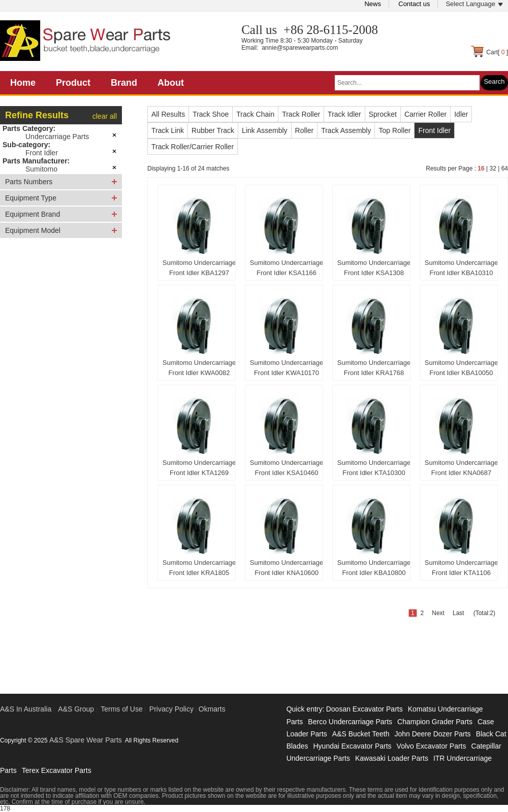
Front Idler (42, 153)
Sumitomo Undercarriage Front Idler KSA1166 (287, 268)
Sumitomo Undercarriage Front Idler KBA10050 (462, 368)
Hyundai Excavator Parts (352, 746)
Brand (124, 83)
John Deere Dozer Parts (432, 734)
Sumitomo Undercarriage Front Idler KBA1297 (199, 268)
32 (493, 168)
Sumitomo (41, 169)
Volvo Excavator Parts (432, 746)
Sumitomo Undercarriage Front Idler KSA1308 (374, 268)
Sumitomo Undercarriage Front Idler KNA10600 (287, 568)
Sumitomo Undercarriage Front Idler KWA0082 (199, 368)
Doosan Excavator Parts (364, 709)
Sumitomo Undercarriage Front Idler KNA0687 (462, 468)
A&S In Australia (26, 709)
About (171, 83)
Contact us (414, 4)
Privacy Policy (171, 709)
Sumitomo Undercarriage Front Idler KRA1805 (199, 568)
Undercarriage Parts (57, 137)
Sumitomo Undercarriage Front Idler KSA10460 (287, 468)
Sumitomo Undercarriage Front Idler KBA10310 (462, 268)
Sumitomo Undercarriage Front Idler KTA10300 (374, 468)
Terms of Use (121, 709)
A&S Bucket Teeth (361, 734)
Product (73, 83)
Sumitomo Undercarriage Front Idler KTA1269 (199, 468)
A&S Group (76, 709)
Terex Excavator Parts (57, 770)
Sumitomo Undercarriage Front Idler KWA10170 (287, 368)
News (373, 4)
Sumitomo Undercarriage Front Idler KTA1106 (462, 568)
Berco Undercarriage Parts (350, 722)
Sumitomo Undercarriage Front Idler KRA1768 (374, 368)
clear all (105, 116)
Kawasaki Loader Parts (392, 758)
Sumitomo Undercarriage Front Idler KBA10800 (374, 568)
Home (23, 83)
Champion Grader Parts (435, 722)
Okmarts (212, 709)
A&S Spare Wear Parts (86, 740)
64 (505, 168)
